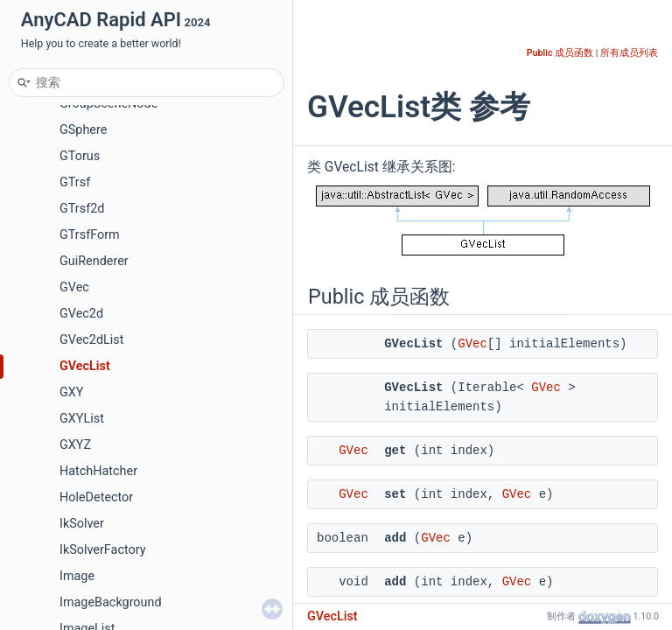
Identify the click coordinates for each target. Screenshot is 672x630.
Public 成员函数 (560, 53)
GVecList (85, 366)
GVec (74, 287)
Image (77, 576)
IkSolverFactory (103, 550)
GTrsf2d (82, 209)
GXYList (82, 419)
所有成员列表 (629, 53)
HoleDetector (96, 497)
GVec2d (81, 314)
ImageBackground (111, 602)
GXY (71, 392)
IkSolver (82, 524)
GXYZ (75, 445)
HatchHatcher (98, 471)
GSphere (83, 130)
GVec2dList (91, 340)
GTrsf (75, 182)
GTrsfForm (90, 235)
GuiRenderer (94, 261)
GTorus (80, 156)
